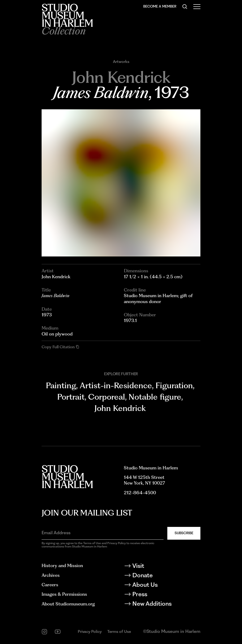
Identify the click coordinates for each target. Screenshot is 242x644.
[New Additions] (162, 604)
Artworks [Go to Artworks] (121, 62)
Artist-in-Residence (116, 385)
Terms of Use (119, 631)
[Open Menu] (197, 7)
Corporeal (107, 397)
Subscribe (184, 533)
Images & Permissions (64, 594)
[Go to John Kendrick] (121, 77)
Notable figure (155, 397)
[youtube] (58, 632)
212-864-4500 (140, 493)
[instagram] (44, 632)
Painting (61, 385)
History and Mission (62, 566)
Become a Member (160, 6)
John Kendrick (120, 408)
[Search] (185, 7)
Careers (50, 585)
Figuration (174, 385)
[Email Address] (103, 533)
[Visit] (162, 567)
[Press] (162, 595)
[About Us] (162, 586)
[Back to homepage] (67, 15)
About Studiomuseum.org (68, 604)
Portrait (71, 397)
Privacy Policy (90, 631)
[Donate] (162, 576)
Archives (51, 575)
